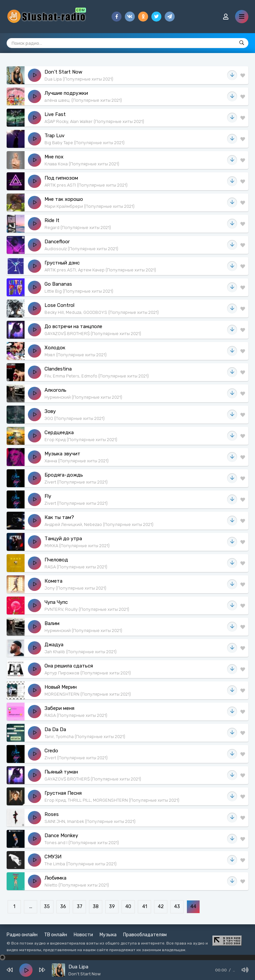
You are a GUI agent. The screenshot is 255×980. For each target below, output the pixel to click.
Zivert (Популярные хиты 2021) (76, 482)
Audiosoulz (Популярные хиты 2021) (81, 249)
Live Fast (55, 114)
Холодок (55, 348)
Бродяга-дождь (64, 475)
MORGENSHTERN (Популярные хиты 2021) (88, 694)
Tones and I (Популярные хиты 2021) (82, 843)
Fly (48, 496)
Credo (51, 751)
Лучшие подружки (66, 93)
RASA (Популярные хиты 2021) (76, 567)
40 (128, 907)
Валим (52, 623)
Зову (50, 411)
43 (177, 907)
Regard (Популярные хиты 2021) (78, 228)
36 (63, 907)
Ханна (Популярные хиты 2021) (77, 461)
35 (47, 907)
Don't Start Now (63, 72)
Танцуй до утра (63, 539)
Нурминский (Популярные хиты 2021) (83, 397)
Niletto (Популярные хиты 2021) (77, 885)
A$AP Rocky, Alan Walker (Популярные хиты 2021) (94, 121)
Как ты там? (59, 517)
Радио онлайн (22, 935)
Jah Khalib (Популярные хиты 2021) (81, 652)
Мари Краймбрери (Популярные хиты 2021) (89, 206)
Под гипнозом (61, 178)
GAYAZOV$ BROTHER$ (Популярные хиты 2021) (93, 334)
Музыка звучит (62, 454)
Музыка (108, 935)
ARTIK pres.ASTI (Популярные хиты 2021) (86, 185)
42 (161, 907)
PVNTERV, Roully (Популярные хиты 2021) (87, 609)
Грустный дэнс (62, 263)
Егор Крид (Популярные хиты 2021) (81, 440)
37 (80, 907)
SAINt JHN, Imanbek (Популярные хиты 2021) (90, 821)
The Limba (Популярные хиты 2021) (81, 864)
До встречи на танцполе (73, 326)
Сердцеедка (59, 432)
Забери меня (59, 708)
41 (145, 907)
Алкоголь (55, 390)
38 (96, 907)
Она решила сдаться (69, 666)
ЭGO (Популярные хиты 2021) (75, 418)
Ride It (52, 220)
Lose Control (59, 305)
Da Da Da (55, 729)
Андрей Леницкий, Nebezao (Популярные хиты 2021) (99, 524)
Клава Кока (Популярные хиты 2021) (82, 164)
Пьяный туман (61, 772)
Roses (52, 814)
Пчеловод (56, 560)
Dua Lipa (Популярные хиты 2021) (79, 79)
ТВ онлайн (56, 935)
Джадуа (54, 645)
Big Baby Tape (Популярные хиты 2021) (85, 143)
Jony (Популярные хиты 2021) (75, 588)
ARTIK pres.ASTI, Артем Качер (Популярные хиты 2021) (100, 270)
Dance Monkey (61, 836)
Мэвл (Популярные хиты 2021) (76, 355)
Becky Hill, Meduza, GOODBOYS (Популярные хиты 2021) (102, 312)
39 (112, 907)
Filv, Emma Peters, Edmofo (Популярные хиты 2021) (97, 376)
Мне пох (54, 157)
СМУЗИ (53, 857)
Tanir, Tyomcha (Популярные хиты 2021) (85, 737)
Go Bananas (58, 284)
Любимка (55, 878)
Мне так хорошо (64, 199)
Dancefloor (57, 242)
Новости (83, 935)
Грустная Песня (63, 793)
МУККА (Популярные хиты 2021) (77, 546)
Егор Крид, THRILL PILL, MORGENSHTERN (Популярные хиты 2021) (112, 800)
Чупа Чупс (56, 602)
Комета (53, 581)
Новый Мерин (61, 687)
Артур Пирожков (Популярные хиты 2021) (88, 673)
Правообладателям (145, 935)
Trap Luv (54, 136)
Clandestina (58, 369)
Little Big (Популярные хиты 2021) (79, 291)
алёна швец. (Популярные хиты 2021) (83, 100)
